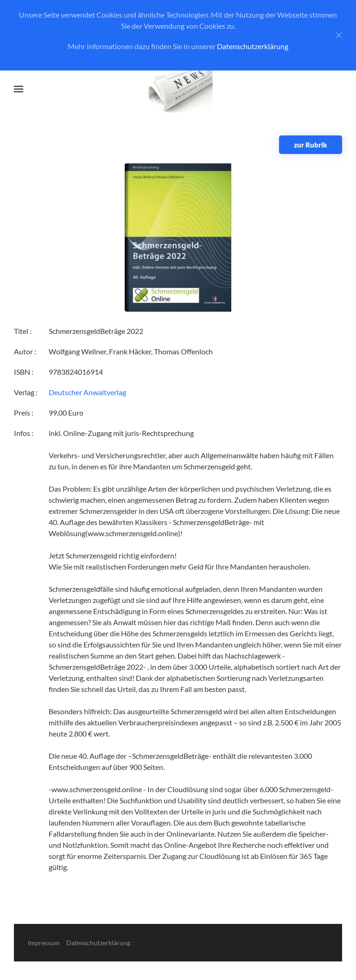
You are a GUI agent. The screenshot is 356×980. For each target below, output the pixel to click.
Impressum (44, 943)
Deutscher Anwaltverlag (87, 392)
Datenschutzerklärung (253, 46)
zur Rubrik (311, 145)
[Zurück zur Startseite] (178, 89)
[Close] (339, 35)
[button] (19, 89)
